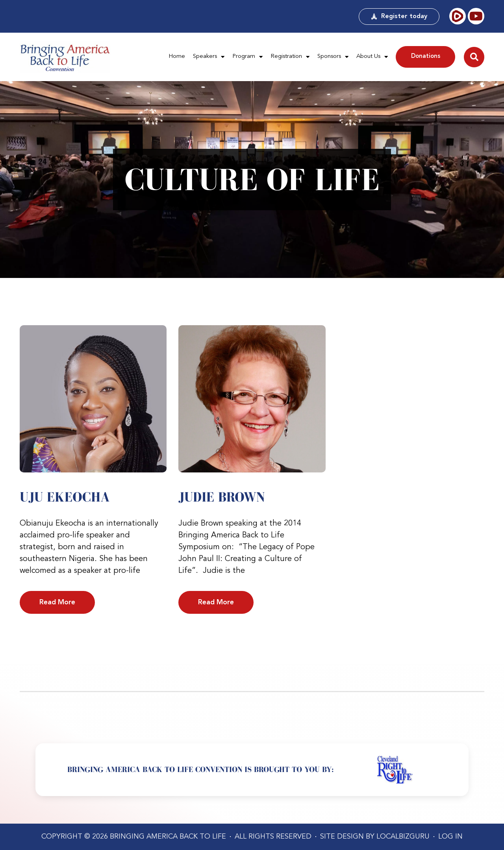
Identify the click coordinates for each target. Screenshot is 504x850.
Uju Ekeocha (65, 497)
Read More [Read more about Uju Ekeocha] (57, 602)
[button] (474, 57)
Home (177, 56)
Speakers (209, 57)
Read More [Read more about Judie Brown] (216, 602)
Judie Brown (221, 497)
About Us (372, 57)
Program (247, 57)
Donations (426, 56)
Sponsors (333, 57)
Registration (290, 57)
